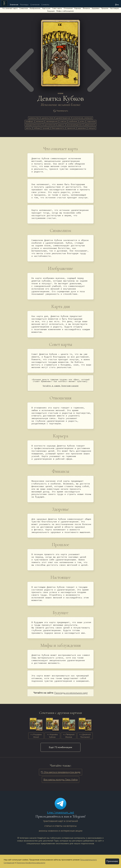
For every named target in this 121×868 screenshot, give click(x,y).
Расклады (24, 5)
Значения (14, 5)
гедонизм (91, 121)
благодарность (58, 128)
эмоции (92, 128)
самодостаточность (34, 125)
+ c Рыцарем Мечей (36, 736)
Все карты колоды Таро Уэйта (60, 780)
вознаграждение (74, 125)
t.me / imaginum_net (60, 812)
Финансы (86, 8)
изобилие (73, 121)
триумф (46, 128)
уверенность (90, 125)
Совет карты (57, 8)
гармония (71, 128)
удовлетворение (63, 118)
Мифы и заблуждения (65, 11)
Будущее (51, 11)
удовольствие (47, 118)
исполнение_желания (82, 118)
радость (61, 125)
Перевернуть (61, 111)
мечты (28, 128)
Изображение (35, 8)
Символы (45, 5)
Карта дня (46, 8)
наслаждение (52, 121)
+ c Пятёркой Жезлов (69, 736)
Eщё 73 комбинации (60, 747)
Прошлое (105, 8)
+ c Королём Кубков (52, 736)
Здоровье (96, 8)
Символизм (24, 8)
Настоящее (114, 8)
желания (40, 121)
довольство (34, 118)
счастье (63, 121)
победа (37, 128)
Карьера (78, 8)
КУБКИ (61, 94)
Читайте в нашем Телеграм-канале (61, 386)
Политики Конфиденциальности (31, 863)
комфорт (29, 121)
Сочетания (35, 5)
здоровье (82, 128)
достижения (50, 125)
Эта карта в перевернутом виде (60, 772)
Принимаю (112, 861)
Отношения (68, 8)
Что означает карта (10, 8)
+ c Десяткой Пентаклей (85, 736)
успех (82, 121)
